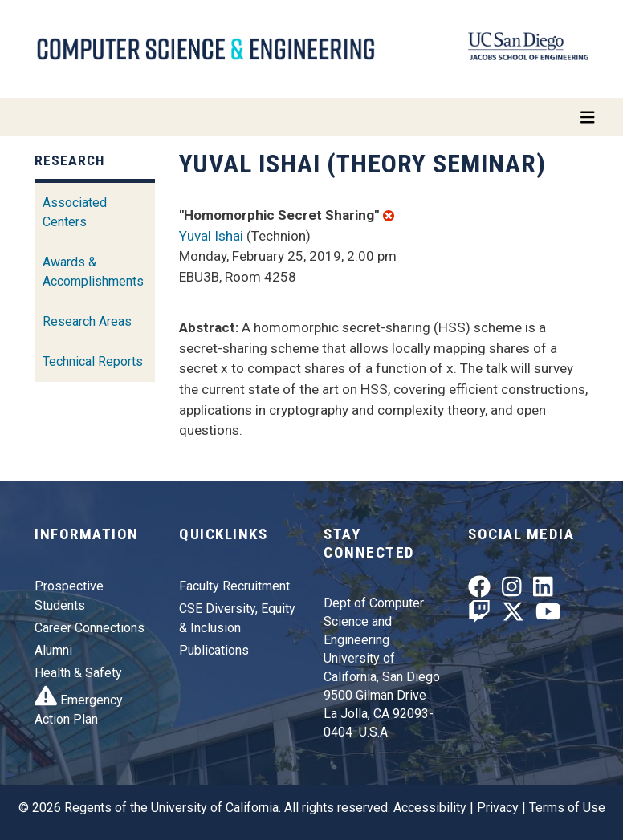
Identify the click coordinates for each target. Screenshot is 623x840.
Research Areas (87, 321)
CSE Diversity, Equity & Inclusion (237, 618)
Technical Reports (93, 361)
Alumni (53, 650)
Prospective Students (69, 596)
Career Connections (90, 628)
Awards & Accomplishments (93, 272)
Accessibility (430, 808)
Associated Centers (75, 212)
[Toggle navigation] (311, 117)
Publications (214, 650)
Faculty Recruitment (234, 586)
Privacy (498, 808)
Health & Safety (78, 673)
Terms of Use (567, 808)
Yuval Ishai (211, 236)
